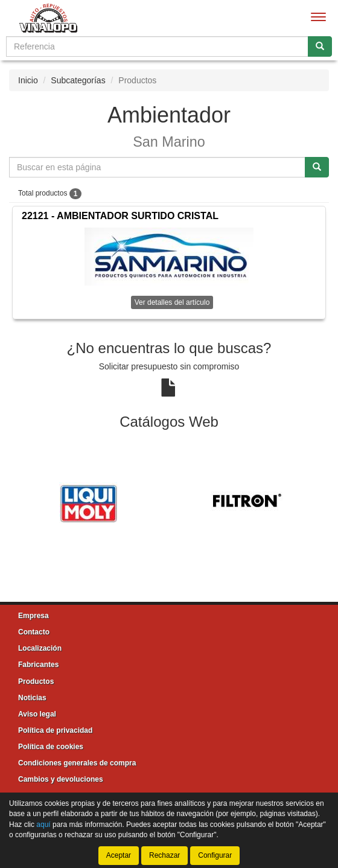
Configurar (215, 855)
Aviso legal (37, 714)
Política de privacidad (55, 730)
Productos (36, 681)
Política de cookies (51, 747)
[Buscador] (157, 46)
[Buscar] (320, 46)
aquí (43, 825)
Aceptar (119, 855)
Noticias (32, 698)
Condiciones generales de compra (77, 763)
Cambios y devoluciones (61, 779)
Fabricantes (38, 665)
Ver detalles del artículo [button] (172, 302)
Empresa (33, 616)
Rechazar (164, 855)
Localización (40, 648)
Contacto (34, 632)
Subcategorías (78, 80)
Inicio (28, 80)
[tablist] (169, 502)
